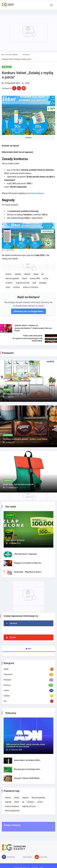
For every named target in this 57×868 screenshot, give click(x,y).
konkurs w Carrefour (31, 287)
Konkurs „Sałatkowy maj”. (13, 394)
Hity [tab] (29, 649)
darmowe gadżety (12, 278)
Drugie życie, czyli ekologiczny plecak (18, 484)
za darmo (9, 283)
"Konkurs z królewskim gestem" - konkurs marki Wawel (25, 439)
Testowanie (8, 674)
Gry (5, 701)
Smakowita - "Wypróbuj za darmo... (28, 572)
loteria (24, 278)
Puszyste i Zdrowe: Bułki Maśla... (27, 778)
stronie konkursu (37, 193)
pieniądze (43, 283)
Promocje (7, 680)
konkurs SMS (35, 278)
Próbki (6, 669)
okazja (36, 274)
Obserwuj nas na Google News (28, 311)
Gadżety (7, 696)
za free (45, 278)
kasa (34, 283)
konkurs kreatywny (12, 806)
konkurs (9, 274)
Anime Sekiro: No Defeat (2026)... (28, 760)
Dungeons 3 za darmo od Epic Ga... (28, 563)
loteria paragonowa (12, 811)
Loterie (6, 690)
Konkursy (26, 55)
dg (42, 274)
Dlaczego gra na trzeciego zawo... (28, 769)
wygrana (27, 274)
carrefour (17, 287)
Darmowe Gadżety (10, 55)
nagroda (18, 274)
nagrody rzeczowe (23, 283)
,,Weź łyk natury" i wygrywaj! (25, 554)
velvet (8, 287)
